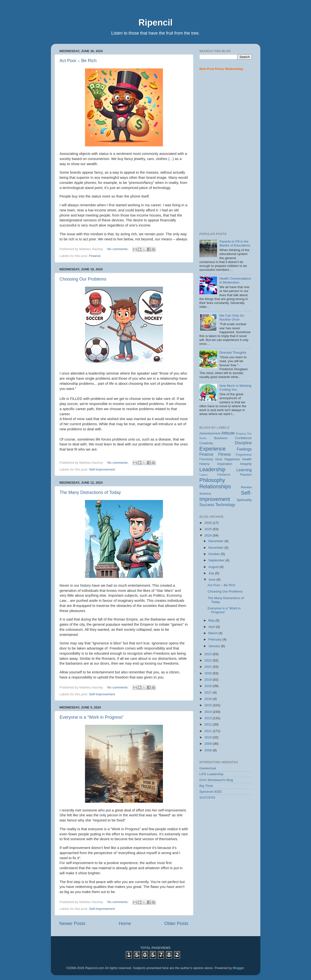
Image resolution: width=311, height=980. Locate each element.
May (212, 620)
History (205, 464)
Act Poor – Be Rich (78, 61)
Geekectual (208, 768)
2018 (208, 686)
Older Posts (176, 923)
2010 (208, 737)
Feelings (244, 449)
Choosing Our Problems (83, 279)
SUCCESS (207, 797)
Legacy (204, 475)
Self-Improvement (102, 469)
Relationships (215, 486)
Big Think (206, 786)
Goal (219, 459)
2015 (208, 705)
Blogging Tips (244, 433)
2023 (208, 654)
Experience (213, 449)
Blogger (238, 968)
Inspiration (225, 464)
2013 (208, 718)
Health (247, 459)
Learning (244, 470)
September (217, 560)
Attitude (228, 433)
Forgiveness (244, 455)
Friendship (206, 459)
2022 (208, 660)
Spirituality (244, 500)
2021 (208, 667)
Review (246, 487)
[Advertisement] (226, 152)
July (212, 573)
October (215, 554)
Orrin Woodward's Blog (216, 780)
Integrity (246, 464)
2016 (208, 699)
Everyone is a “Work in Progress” (92, 717)
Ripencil (155, 23)
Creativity (206, 443)
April (212, 627)
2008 (208, 750)
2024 (208, 535)
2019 (208, 680)
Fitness (225, 454)
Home (125, 923)
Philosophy (212, 480)
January (215, 646)
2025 (208, 529)
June (212, 580)
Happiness (232, 459)
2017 (208, 693)
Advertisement (210, 433)
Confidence (243, 438)
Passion (246, 475)
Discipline (243, 443)
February (216, 639)
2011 (208, 731)
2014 (208, 712)
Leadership (212, 469)
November (217, 548)
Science (205, 494)
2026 (208, 523)
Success (207, 505)
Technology (225, 505)
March (213, 633)
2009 (208, 744)
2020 (208, 673)
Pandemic (224, 475)
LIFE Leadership (212, 774)
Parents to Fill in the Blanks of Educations (235, 243)
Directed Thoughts (233, 353)
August (214, 567)
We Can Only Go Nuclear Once (232, 317)
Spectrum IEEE (211, 792)
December (217, 541)
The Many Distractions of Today (90, 492)
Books (203, 438)
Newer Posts (72, 923)
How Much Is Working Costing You (235, 388)
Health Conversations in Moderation (235, 280)
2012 (208, 724)
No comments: (118, 249)
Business (221, 438)
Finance (95, 256)
